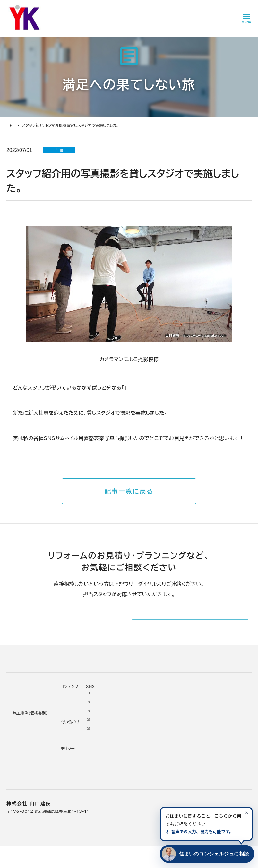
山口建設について (124, 707)
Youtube (189, 716)
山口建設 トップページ (27, 680)
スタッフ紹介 (138, 388)
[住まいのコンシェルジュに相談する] (206, 854)
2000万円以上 (75, 744)
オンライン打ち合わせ (27, 753)
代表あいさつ (122, 726)
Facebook (190, 725)
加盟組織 (118, 744)
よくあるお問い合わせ (27, 762)
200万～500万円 (78, 770)
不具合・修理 (158, 760)
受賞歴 (116, 753)
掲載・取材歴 (121, 762)
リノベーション (73, 717)
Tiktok (186, 751)
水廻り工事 (70, 726)
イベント (154, 734)
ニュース (154, 716)
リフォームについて (22, 707)
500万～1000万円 (79, 762)
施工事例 (67, 707)
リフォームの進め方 (25, 717)
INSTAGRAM (193, 734)
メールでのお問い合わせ (173, 629)
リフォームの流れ (23, 735)
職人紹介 (118, 779)
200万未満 (71, 779)
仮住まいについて (23, 744)
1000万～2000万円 (81, 753)
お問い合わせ (159, 751)
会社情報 (118, 717)
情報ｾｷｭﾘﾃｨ (158, 787)
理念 (114, 735)
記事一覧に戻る (129, 491)
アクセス (117, 788)
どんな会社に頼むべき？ (30, 726)
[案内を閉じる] (247, 812)
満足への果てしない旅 (46, 125)
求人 (114, 797)
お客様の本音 (159, 725)
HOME (13, 125)
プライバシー (158, 778)
